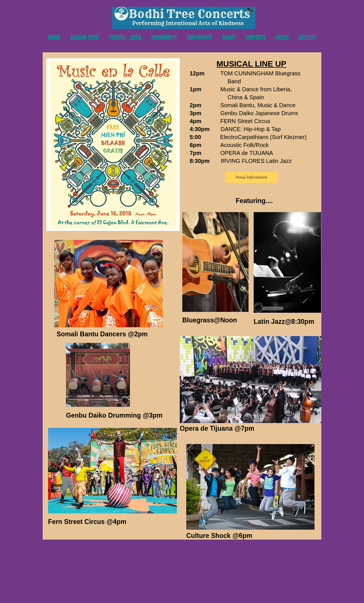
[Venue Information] (251, 177)
